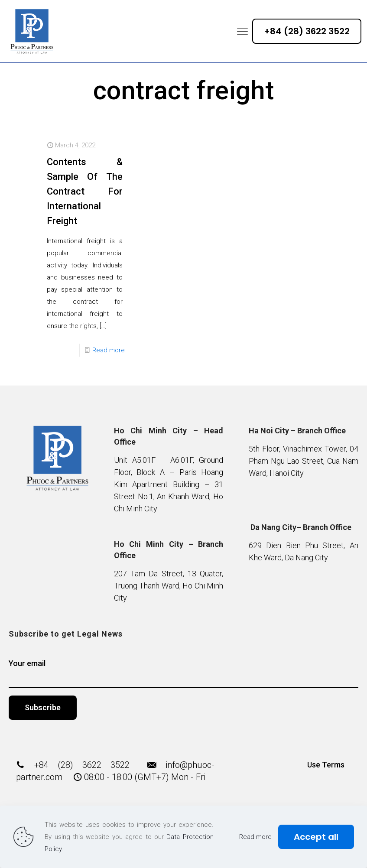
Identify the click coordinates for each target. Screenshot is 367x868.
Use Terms (326, 765)
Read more (109, 350)
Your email (183, 673)
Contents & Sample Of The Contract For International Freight (84, 191)
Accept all (316, 837)
